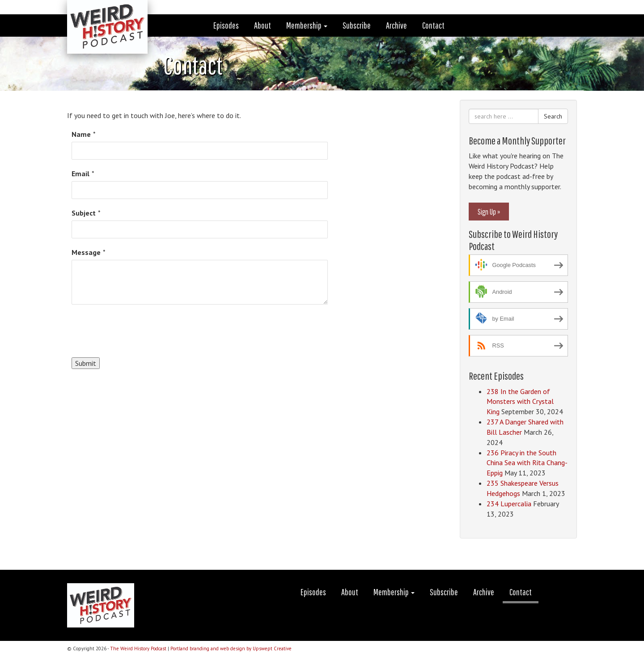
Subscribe (357, 25)
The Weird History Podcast (138, 649)
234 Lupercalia (509, 504)
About (263, 25)
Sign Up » (489, 212)
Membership (307, 25)
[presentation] (140, 331)
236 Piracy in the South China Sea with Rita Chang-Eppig (527, 463)
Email (80, 174)
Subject (84, 213)
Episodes (226, 25)
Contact (433, 25)
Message (86, 252)
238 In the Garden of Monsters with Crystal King (520, 402)
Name (81, 134)
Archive (396, 25)
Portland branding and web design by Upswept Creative (231, 649)
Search (553, 116)
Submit (86, 363)
